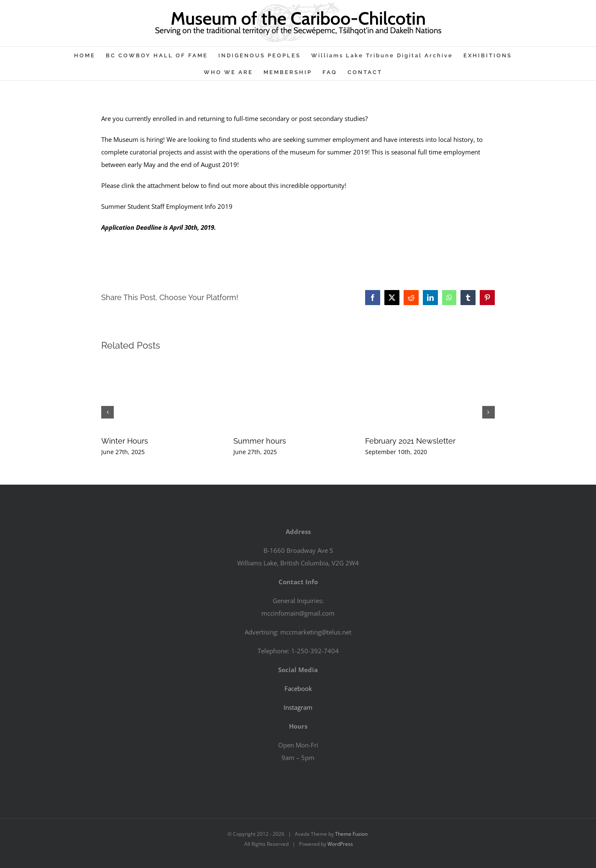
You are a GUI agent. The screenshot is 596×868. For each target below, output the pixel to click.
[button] (107, 412)
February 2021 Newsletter (410, 441)
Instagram (298, 707)
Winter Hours (125, 441)
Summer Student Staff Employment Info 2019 (167, 206)
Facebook (298, 688)
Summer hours (260, 441)
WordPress (340, 844)
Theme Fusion (351, 834)
